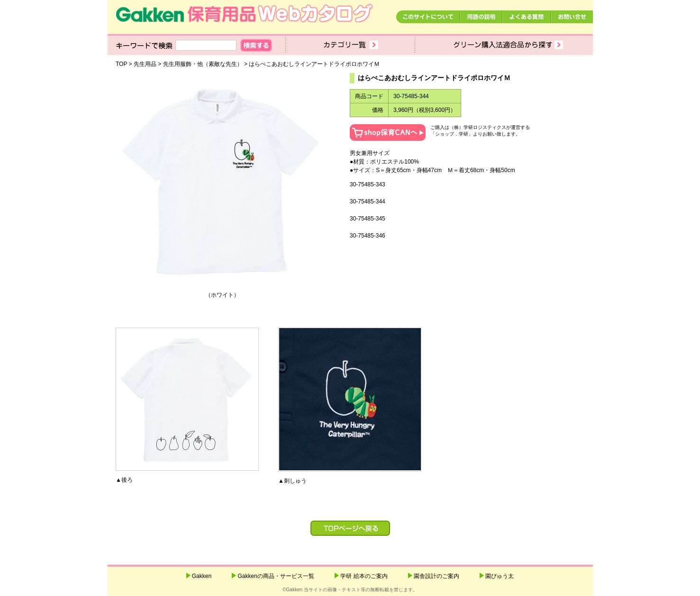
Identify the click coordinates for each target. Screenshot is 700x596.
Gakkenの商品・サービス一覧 (276, 576)
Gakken (202, 576)
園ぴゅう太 (500, 576)
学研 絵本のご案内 (364, 576)
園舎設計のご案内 (436, 576)
